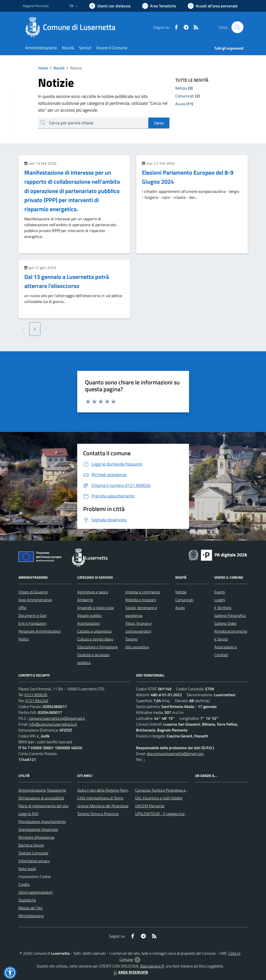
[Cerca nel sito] (237, 27)
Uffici (22, 608)
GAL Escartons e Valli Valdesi (159, 798)
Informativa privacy (34, 861)
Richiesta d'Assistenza (36, 837)
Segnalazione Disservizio (38, 829)
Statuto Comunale (33, 853)
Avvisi (180, 608)
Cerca (159, 123)
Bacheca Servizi (31, 845)
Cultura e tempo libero (95, 639)
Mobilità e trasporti (141, 600)
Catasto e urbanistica (94, 631)
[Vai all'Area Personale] (213, 6)
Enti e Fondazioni (32, 623)
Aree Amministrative (35, 600)
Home (43, 68)
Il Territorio (223, 608)
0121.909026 (36, 695)
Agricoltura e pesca (93, 592)
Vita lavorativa (137, 647)
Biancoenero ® (152, 966)
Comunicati (184, 600)
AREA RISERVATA (130, 972)
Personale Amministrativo (39, 631)
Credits (24, 884)
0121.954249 (37, 701)
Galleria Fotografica (230, 615)
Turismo (131, 639)
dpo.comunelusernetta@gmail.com (175, 754)
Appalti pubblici (89, 615)
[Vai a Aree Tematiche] (159, 6)
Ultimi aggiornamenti (35, 892)
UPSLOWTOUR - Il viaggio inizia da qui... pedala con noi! (180, 814)
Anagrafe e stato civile (95, 608)
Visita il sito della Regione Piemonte (106, 790)
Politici (24, 639)
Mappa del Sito (31, 908)
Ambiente (85, 600)
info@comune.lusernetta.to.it (53, 724)
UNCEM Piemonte (150, 806)
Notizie (181, 592)
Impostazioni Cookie (35, 876)
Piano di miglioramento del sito (43, 806)
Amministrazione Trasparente (42, 790)
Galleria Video (225, 623)
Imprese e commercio (143, 592)
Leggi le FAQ (29, 814)
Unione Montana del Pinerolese (103, 806)
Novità (56, 68)
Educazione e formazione (97, 647)
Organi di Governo (33, 592)
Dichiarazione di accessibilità (41, 798)
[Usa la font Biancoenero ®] (110, 6)
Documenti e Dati (32, 615)
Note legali (27, 869)
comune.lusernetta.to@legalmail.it (57, 718)
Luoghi (220, 600)
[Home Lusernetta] (72, 27)
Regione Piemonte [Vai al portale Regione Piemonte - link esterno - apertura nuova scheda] (36, 6)
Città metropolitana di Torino (100, 798)
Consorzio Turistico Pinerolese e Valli (164, 790)
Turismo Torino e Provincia (98, 814)
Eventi (220, 592)
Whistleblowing (31, 916)
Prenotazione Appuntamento (42, 822)
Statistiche (27, 900)
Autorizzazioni (89, 623)
